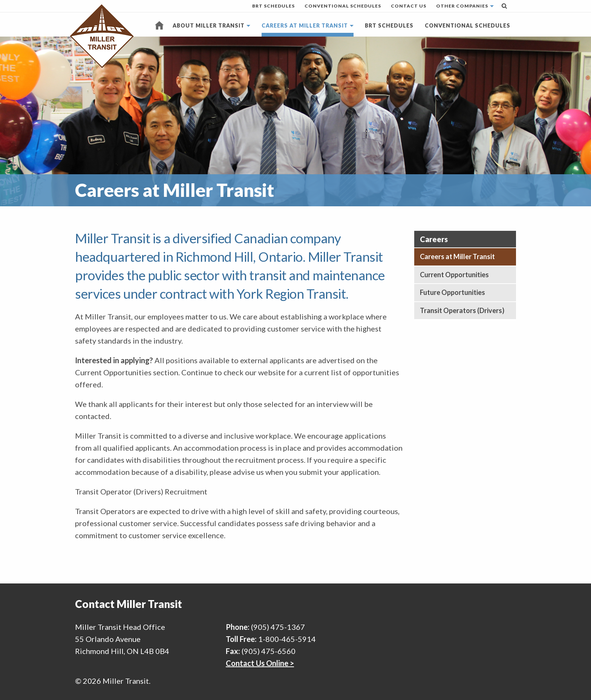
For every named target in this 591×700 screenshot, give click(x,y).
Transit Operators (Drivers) (462, 310)
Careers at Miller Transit (305, 25)
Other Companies (462, 6)
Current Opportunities (454, 275)
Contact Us (409, 6)
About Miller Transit (209, 25)
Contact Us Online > (260, 663)
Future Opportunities (452, 292)
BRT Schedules (273, 6)
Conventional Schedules (343, 6)
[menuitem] (273, 6)
